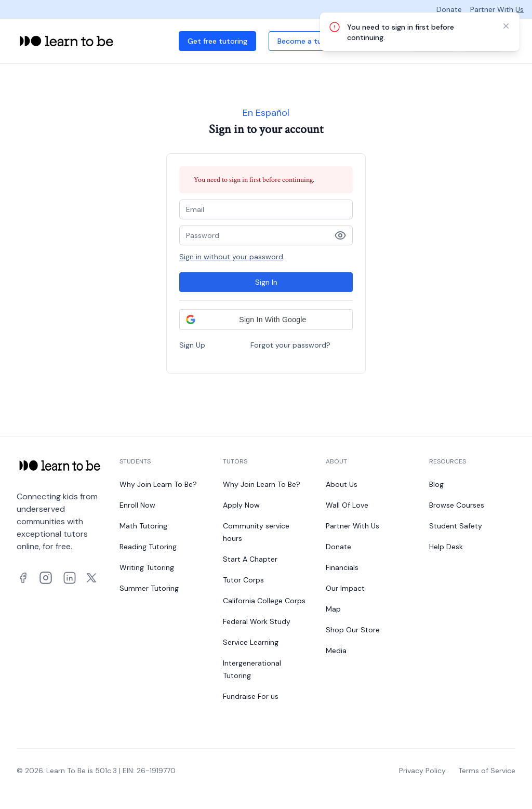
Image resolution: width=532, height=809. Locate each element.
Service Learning (251, 642)
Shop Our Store (353, 630)
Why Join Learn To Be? (158, 484)
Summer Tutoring (149, 588)
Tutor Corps (243, 580)
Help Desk (446, 547)
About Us (342, 484)
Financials (342, 567)
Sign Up (192, 345)
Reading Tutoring (148, 547)
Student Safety (456, 526)
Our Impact (345, 588)
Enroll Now (137, 505)
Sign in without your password (231, 257)
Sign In (266, 282)
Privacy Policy (422, 771)
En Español (266, 113)
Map (333, 609)
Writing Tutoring (147, 567)
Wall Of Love (347, 505)
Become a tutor (305, 41)
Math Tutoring (143, 526)
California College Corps (264, 601)
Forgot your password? (290, 345)
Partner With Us (497, 9)
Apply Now (241, 505)
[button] (266, 320)
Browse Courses (457, 505)
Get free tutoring (217, 41)
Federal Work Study (257, 621)
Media (336, 651)
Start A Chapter (250, 559)
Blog (436, 484)
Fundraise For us (251, 696)
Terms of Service (487, 771)
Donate (449, 9)
